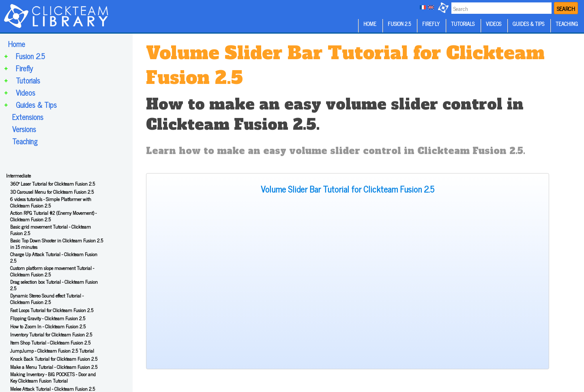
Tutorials (28, 80)
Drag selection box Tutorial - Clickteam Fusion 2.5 (54, 285)
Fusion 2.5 (30, 56)
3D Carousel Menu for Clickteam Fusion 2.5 (52, 192)
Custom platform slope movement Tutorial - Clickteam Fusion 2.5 (52, 271)
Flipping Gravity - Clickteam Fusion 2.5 (48, 318)
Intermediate (18, 176)
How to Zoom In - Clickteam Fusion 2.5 (48, 326)
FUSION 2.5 (399, 24)
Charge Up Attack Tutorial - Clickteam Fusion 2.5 (54, 257)
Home (17, 44)
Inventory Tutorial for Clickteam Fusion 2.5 (51, 334)
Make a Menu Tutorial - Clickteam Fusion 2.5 (54, 367)
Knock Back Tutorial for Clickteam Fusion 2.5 (54, 359)
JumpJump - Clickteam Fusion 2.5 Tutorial (52, 351)
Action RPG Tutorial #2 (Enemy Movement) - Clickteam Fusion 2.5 (53, 216)
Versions (24, 129)
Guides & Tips (36, 105)
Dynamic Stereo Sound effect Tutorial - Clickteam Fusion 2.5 (47, 299)
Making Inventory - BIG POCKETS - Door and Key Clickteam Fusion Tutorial (53, 377)
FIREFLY (431, 24)
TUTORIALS (463, 24)
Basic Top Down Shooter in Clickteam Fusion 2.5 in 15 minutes (57, 244)
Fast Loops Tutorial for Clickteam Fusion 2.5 (52, 310)
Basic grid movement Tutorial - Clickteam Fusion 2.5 (50, 230)
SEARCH (566, 8)
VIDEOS (494, 24)
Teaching (25, 141)
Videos (26, 92)
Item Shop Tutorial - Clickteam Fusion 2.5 (50, 343)
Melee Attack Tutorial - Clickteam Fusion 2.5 (53, 389)
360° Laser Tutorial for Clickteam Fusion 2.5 (53, 184)
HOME (370, 24)
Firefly (24, 68)
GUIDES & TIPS (528, 24)
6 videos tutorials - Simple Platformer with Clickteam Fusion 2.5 (51, 202)
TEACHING (567, 24)
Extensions (28, 117)
